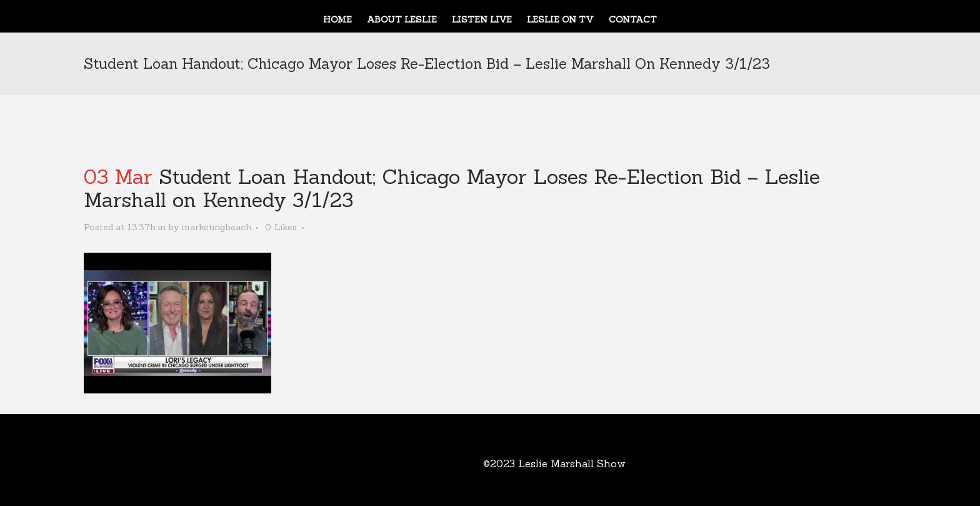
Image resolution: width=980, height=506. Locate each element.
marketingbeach (216, 227)
